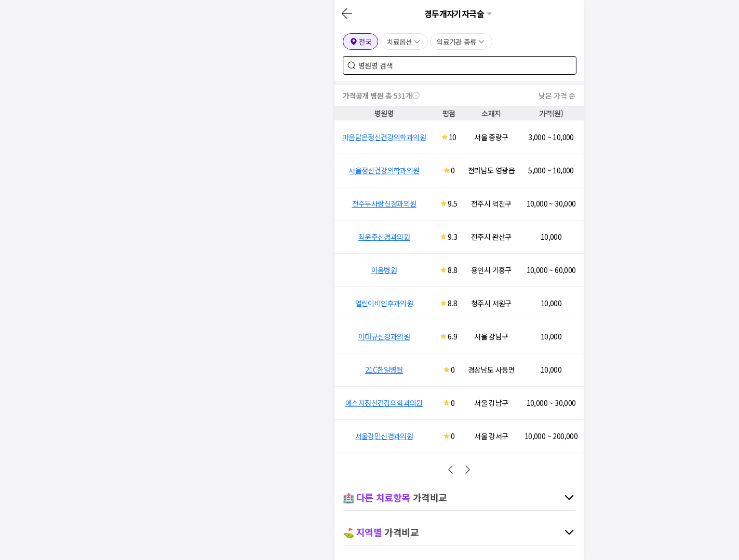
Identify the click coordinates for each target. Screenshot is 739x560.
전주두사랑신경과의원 (384, 203)
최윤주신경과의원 (384, 237)
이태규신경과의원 (384, 336)
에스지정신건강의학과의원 (384, 403)
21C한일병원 (384, 370)
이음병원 (384, 270)
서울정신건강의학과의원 (384, 170)
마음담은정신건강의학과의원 (384, 137)
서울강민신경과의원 (384, 436)
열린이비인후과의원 (384, 303)
